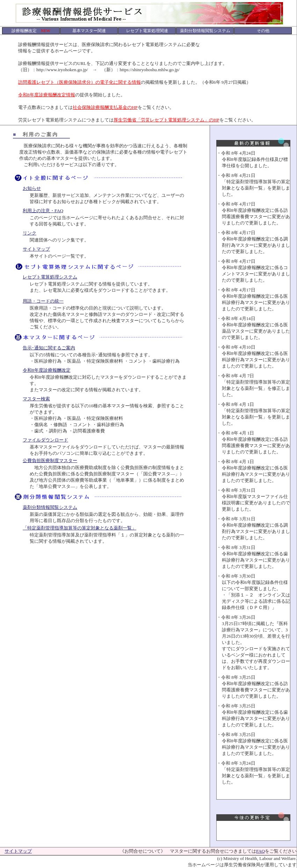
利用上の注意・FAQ (43, 211)
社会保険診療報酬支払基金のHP (105, 107)
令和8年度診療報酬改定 (47, 370)
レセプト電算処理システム (50, 277)
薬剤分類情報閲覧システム (50, 507)
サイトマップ (36, 249)
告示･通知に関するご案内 (49, 348)
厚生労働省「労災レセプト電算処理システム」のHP (166, 120)
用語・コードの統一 (43, 301)
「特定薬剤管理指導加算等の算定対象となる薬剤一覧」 (79, 528)
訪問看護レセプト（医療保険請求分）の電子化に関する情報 (79, 82)
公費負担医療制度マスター (50, 461)
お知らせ (32, 188)
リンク (30, 233)
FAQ (260, 851)
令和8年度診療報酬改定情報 (47, 95)
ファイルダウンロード (45, 440)
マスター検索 (36, 399)
